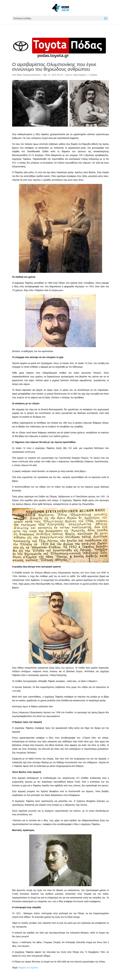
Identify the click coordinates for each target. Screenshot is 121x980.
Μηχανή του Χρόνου (29, 968)
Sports (69, 75)
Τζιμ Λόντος (81, 805)
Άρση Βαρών (80, 75)
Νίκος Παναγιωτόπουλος (29, 75)
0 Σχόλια (93, 75)
